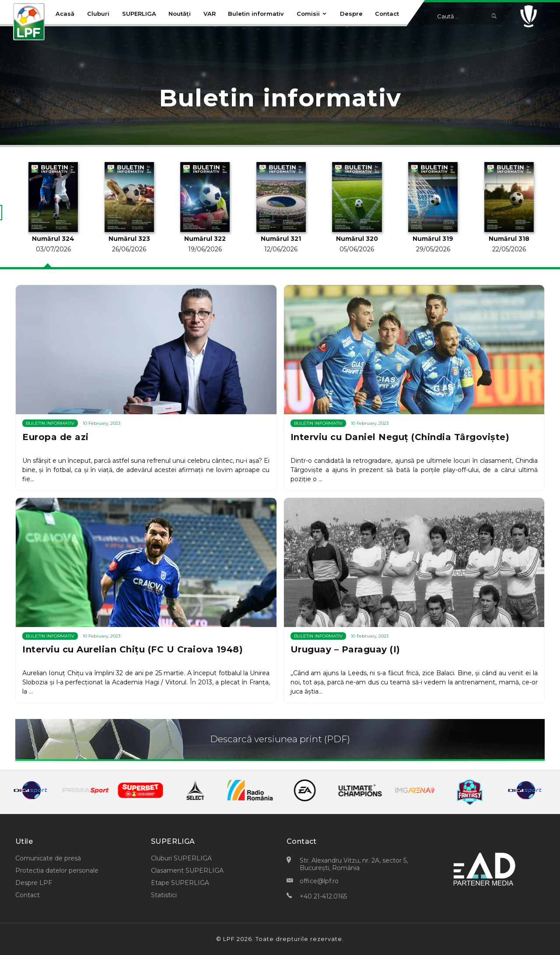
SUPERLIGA (139, 14)
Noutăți (180, 14)
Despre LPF (34, 883)
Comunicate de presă (48, 858)
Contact (387, 14)
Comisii (312, 14)
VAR (210, 14)
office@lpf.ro (319, 881)
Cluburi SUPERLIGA (181, 858)
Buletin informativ (256, 14)
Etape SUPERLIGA (180, 883)
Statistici (164, 895)
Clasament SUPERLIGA (187, 870)
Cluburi (98, 14)
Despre (351, 14)
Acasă (65, 14)
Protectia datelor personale (57, 870)
